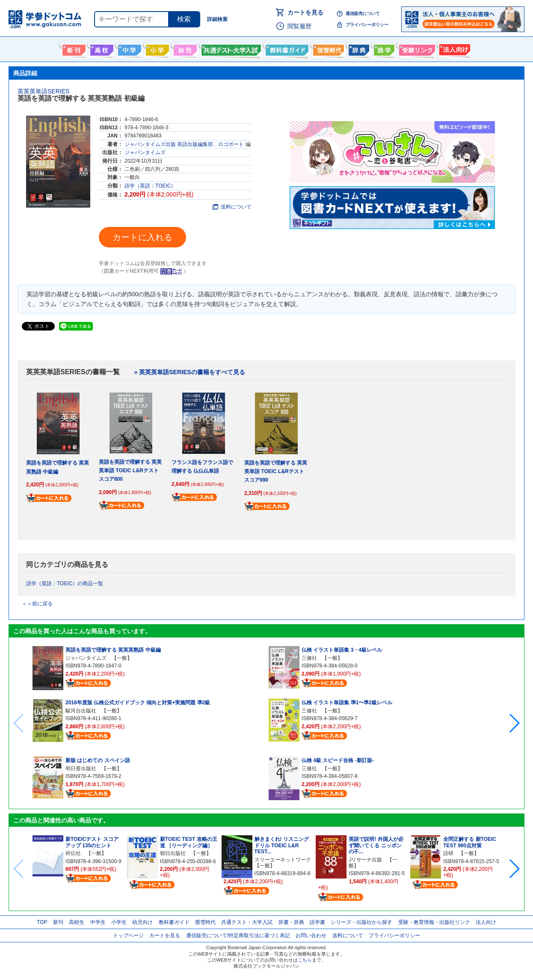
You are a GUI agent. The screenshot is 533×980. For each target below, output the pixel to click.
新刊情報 (73, 48)
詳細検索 (217, 19)
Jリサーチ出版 (365, 860)
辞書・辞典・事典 (358, 48)
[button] (514, 723)
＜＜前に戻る (37, 604)
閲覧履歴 (299, 26)
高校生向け (101, 48)
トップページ (128, 935)
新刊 (58, 922)
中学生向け (129, 48)
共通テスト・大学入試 (230, 48)
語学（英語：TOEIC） (150, 186)
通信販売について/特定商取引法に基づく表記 (238, 935)
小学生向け (156, 48)
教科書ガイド (286, 48)
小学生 (119, 922)
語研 (448, 853)
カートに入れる (142, 237)
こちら (305, 960)
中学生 (98, 922)
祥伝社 (73, 853)
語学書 (383, 48)
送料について (232, 207)
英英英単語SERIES (43, 91)
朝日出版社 (173, 853)
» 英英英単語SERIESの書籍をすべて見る (190, 372)
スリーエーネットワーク (283, 860)
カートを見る (305, 12)
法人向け (454, 48)
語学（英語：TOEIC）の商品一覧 (65, 584)
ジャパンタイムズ (145, 152)
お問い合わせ (311, 935)
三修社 (309, 658)
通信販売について (363, 13)
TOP (42, 922)
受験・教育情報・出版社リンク (434, 922)
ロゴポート (231, 144)
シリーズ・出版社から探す (361, 922)
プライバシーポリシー (367, 25)
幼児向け (184, 48)
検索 (184, 19)
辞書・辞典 (291, 922)
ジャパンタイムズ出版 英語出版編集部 (169, 144)
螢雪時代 (327, 48)
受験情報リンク (416, 48)
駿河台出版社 (81, 711)
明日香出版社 (81, 769)
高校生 (77, 922)
